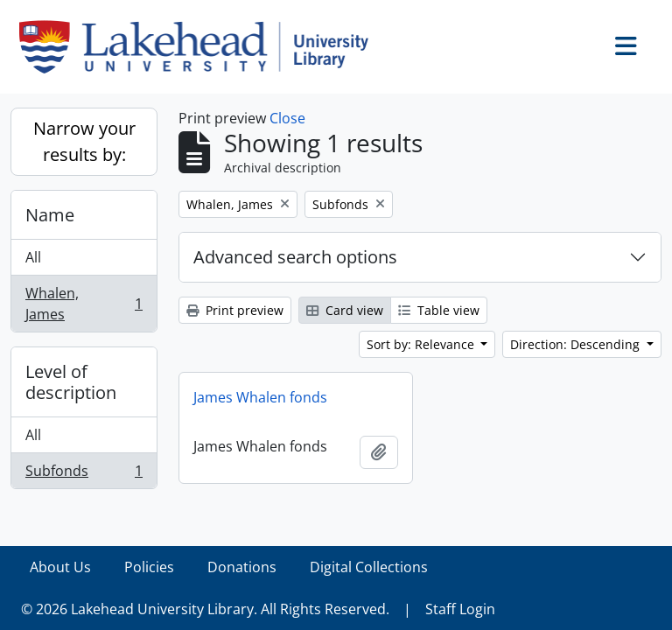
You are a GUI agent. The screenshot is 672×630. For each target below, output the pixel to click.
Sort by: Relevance (422, 344)
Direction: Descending (577, 344)
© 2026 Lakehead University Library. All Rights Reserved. (205, 609)
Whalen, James (84, 304)
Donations (242, 567)
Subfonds (84, 474)
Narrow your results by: (84, 141)
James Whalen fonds (260, 397)
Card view (345, 310)
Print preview (235, 310)
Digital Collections (369, 567)
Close (287, 118)
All (33, 257)
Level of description (71, 382)
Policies (149, 567)
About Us (60, 567)
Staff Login (460, 609)
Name (50, 215)
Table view (439, 310)
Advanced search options (295, 257)
